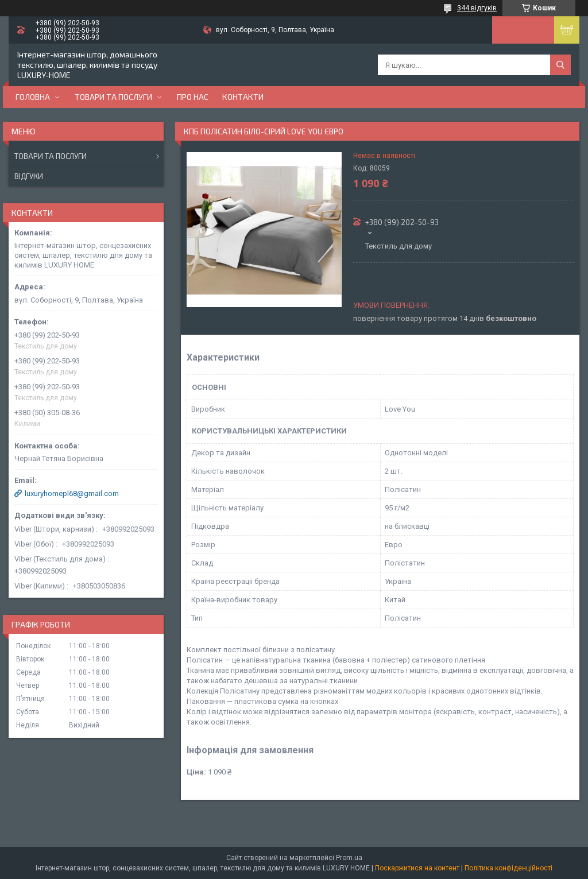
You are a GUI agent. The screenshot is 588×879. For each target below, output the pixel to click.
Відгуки (29, 176)
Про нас (193, 97)
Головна (33, 97)
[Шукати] (560, 65)
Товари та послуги (113, 97)
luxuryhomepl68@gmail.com (72, 493)
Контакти (243, 97)
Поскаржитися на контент (417, 868)
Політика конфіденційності (508, 868)
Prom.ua (349, 858)
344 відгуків (477, 8)
